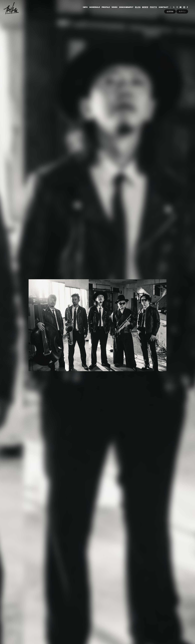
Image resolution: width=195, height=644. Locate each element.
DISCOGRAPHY (126, 7)
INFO (85, 7)
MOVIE (145, 7)
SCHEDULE (95, 7)
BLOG (138, 7)
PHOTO (153, 7)
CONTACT (164, 7)
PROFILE (106, 7)
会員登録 (170, 11)
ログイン (182, 11)
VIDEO (114, 7)
